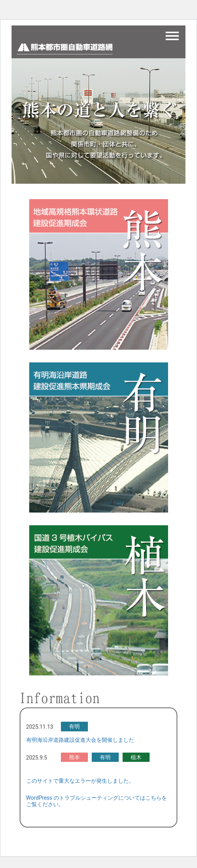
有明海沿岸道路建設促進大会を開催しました (80, 740)
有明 (74, 726)
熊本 (74, 757)
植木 (136, 757)
